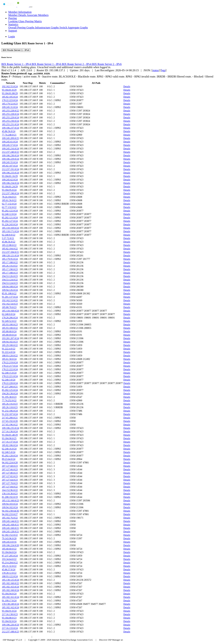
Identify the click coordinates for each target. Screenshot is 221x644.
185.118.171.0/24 (10, 231)
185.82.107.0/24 (10, 166)
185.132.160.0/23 (10, 501)
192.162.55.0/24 (10, 87)
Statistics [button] (13, 24)
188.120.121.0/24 (10, 256)
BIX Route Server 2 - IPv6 (107, 64)
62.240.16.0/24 (9, 449)
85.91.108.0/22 (9, 294)
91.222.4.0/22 (9, 349)
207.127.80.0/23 (10, 473)
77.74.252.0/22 (9, 400)
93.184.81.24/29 (10, 187)
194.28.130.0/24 (10, 394)
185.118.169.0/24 (10, 228)
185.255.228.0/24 (10, 114)
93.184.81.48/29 (10, 435)
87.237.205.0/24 (10, 556)
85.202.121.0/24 (10, 218)
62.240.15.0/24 (9, 373)
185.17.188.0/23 (10, 273)
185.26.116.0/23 (10, 404)
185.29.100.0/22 (10, 345)
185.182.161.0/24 (10, 597)
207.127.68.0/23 (10, 466)
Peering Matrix (33, 21)
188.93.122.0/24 (10, 576)
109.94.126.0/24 (10, 290)
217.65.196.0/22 (10, 425)
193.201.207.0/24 (10, 338)
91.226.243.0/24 (10, 225)
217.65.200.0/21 (10, 418)
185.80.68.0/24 (9, 331)
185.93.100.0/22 (10, 328)
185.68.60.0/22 (9, 549)
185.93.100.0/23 (10, 325)
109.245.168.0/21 (10, 525)
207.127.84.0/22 (10, 487)
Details (127, 87)
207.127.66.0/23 (10, 470)
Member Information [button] (20, 12)
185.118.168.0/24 (10, 311)
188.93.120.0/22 (10, 356)
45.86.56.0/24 (9, 131)
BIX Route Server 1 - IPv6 (47, 64)
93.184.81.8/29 (9, 90)
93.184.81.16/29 (10, 176)
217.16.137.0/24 (10, 442)
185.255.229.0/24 (10, 118)
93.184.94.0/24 (9, 594)
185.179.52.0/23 (10, 104)
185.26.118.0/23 (10, 407)
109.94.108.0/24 (10, 287)
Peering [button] (13, 18)
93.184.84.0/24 (9, 552)
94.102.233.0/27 (10, 514)
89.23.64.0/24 (9, 459)
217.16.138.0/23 (10, 614)
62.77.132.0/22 (9, 207)
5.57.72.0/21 (8, 238)
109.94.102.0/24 (10, 507)
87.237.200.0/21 (10, 387)
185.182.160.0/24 (10, 590)
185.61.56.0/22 (9, 200)
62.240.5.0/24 (9, 452)
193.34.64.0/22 (9, 559)
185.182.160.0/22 (10, 583)
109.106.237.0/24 (10, 128)
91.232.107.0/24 (10, 414)
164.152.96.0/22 (10, 490)
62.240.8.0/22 (9, 235)
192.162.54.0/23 (10, 304)
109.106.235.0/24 (10, 428)
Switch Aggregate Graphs (74, 28)
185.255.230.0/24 (10, 121)
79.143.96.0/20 (9, 539)
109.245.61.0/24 (10, 142)
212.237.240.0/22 (10, 152)
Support (13, 31)
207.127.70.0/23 (10, 483)
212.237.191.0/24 (10, 169)
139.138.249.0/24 (10, 604)
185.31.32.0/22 (9, 566)
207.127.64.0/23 (10, 480)
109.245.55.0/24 (10, 162)
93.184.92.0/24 (9, 621)
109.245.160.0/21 (10, 528)
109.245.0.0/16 (9, 542)
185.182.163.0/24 (10, 587)
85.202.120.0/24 (10, 456)
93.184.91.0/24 (9, 611)
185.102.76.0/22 (10, 518)
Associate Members (38, 15)
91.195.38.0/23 (9, 397)
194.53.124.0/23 (10, 283)
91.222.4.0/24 (9, 352)
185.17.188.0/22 (10, 262)
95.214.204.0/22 (10, 563)
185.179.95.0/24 (10, 259)
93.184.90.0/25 (9, 438)
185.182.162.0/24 (10, 608)
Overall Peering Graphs (22, 28)
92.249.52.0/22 (9, 321)
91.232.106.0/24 (10, 411)
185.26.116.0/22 (10, 266)
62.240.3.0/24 (9, 380)
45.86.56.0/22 (9, 242)
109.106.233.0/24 (10, 173)
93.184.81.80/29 (10, 93)
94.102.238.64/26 (10, 511)
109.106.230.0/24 (10, 156)
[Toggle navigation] (31, 7)
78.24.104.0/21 (9, 197)
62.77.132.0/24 (9, 204)
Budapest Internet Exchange (16, 637)
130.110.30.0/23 (10, 494)
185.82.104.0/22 (10, 249)
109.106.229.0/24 (10, 159)
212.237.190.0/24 (10, 193)
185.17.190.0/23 (10, 269)
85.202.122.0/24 (10, 211)
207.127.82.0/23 (10, 476)
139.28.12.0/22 (9, 573)
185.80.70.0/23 (9, 307)
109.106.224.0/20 (10, 545)
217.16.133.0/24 (10, 628)
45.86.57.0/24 (9, 570)
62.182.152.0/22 (10, 535)
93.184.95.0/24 (9, 190)
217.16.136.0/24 (10, 432)
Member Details (18, 15)
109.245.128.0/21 (10, 532)
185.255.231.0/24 (10, 124)
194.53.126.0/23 (10, 276)
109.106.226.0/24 (10, 625)
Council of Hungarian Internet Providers (53, 637)
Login (12, 36)
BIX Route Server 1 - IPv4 (16, 50)
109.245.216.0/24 (10, 149)
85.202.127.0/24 (10, 221)
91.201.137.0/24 (10, 297)
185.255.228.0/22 (10, 111)
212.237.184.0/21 (10, 252)
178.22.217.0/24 (10, 366)
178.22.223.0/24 (10, 100)
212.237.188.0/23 (10, 632)
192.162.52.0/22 (10, 300)
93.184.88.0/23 (9, 618)
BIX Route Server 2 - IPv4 (77, 64)
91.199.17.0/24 (9, 601)
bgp (163, 70)
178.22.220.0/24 (10, 383)
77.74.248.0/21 (9, 135)
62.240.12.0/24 (9, 214)
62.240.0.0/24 (9, 314)
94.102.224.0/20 (10, 463)
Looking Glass (17, 21)
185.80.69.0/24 (9, 335)
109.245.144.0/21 (10, 521)
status (156, 70)
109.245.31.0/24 (10, 107)
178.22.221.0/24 (10, 376)
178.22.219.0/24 (10, 363)
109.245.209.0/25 (10, 138)
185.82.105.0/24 (10, 97)
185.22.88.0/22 (9, 245)
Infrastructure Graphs (47, 28)
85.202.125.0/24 (10, 390)
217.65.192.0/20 (10, 421)
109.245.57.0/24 (10, 145)
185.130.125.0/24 (10, 580)
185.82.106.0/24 (10, 445)
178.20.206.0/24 (10, 318)
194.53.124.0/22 (10, 280)
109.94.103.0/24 (10, 504)
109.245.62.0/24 (10, 180)
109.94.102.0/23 (10, 342)
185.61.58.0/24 (9, 359)
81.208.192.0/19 (10, 497)
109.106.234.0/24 (10, 183)
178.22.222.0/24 (10, 369)
